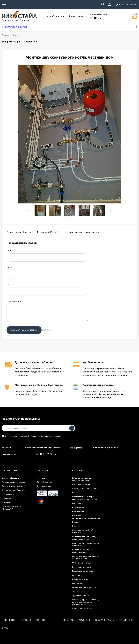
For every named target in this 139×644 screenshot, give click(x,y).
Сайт (9, 284)
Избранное (30, 41)
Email (9, 267)
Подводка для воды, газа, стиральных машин (84, 538)
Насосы (76, 492)
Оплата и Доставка (10, 478)
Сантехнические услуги (12, 486)
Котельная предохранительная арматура (86, 517)
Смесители (77, 583)
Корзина (41, 478)
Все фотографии (11, 41)
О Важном (6, 498)
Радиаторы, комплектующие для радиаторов (85, 557)
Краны (75, 522)
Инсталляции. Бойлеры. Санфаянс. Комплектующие (85, 498)
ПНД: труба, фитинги (82, 484)
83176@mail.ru (77, 448)
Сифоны (76, 575)
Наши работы (8, 494)
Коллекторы (78, 511)
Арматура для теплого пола (85, 488)
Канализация (78, 507)
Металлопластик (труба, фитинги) (83, 531)
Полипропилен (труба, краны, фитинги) (86, 544)
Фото (15, 35)
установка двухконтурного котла (86, 232)
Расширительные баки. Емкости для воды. (83, 479)
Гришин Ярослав (23, 232)
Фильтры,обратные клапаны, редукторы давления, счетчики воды (86, 602)
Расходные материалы (83, 571)
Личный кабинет (45, 482)
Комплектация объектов (13, 490)
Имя (9, 250)
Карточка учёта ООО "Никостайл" (11, 508)
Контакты (6, 502)
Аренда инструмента (82, 608)
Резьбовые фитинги (81, 567)
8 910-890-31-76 (9, 448)
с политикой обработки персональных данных (39, 436)
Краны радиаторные (82, 579)
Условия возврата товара (13, 482)
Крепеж (76, 526)
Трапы (75, 591)
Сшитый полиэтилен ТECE (84, 587)
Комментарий (14, 301)
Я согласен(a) (31, 436)
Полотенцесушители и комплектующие (83, 551)
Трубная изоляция (81, 595)
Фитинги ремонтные (82, 563)
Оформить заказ (45, 486)
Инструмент (78, 503)
